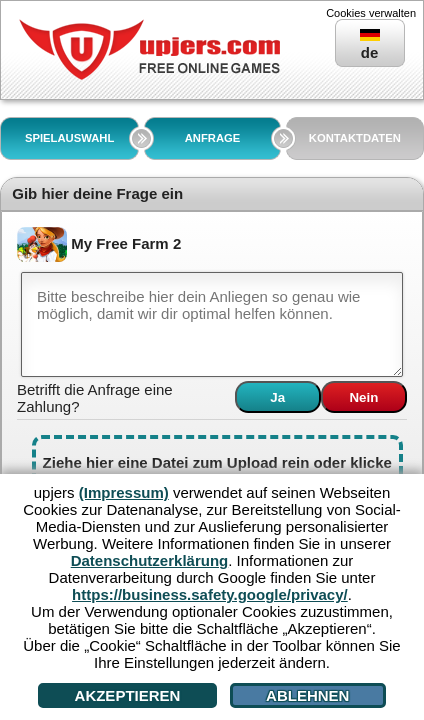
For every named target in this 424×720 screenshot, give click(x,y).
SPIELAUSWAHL (69, 138)
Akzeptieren (128, 695)
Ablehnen (307, 695)
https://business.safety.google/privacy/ (210, 594)
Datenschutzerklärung (150, 560)
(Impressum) (124, 492)
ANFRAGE (213, 138)
